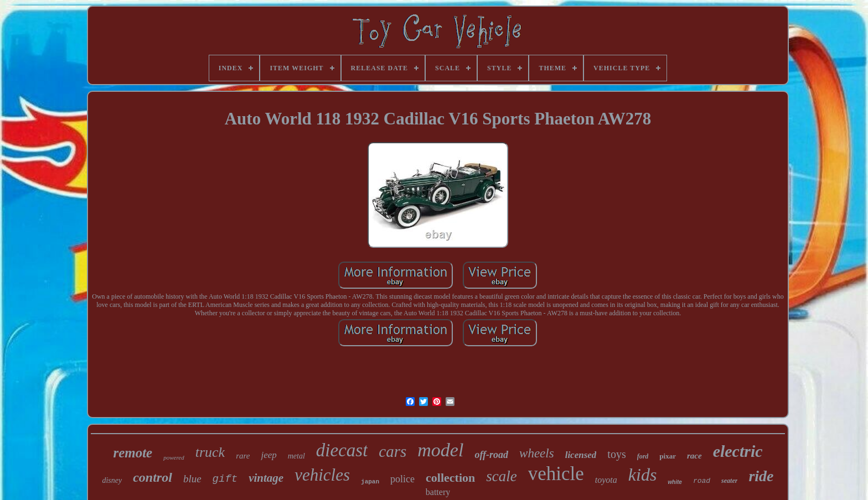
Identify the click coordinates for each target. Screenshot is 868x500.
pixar (668, 456)
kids (643, 475)
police (402, 479)
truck (210, 452)
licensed (581, 455)
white (675, 482)
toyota (606, 480)
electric (738, 451)
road (702, 481)
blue (192, 479)
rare (243, 456)
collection (450, 478)
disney (112, 480)
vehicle (556, 474)
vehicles (322, 475)
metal (296, 456)
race (694, 456)
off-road (491, 455)
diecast (342, 450)
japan (370, 482)
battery (438, 492)
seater (729, 481)
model (440, 450)
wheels (537, 453)
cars (392, 451)
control (153, 477)
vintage (266, 478)
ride (761, 476)
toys (616, 454)
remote (133, 453)
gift (225, 479)
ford (643, 456)
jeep (268, 455)
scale (501, 476)
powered (174, 457)
